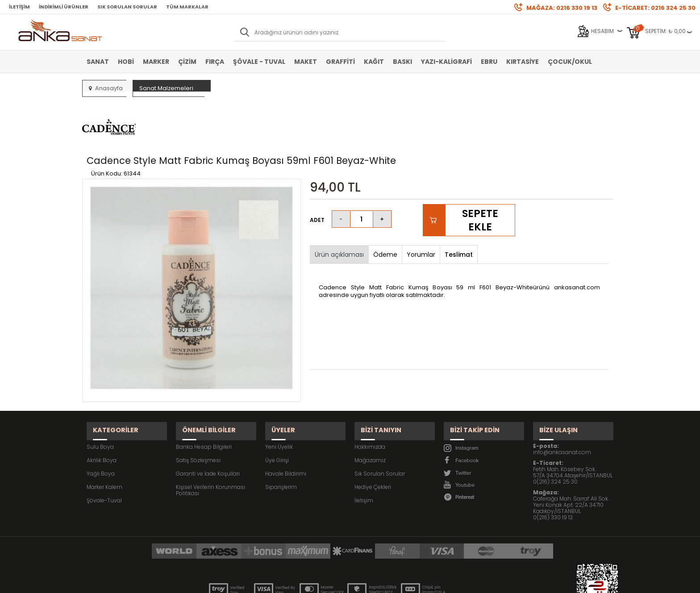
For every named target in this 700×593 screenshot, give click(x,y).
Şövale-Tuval (104, 450)
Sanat (98, 62)
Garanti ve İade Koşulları (208, 424)
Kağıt (374, 62)
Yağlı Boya (101, 424)
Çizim (187, 62)
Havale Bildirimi (286, 424)
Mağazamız (370, 410)
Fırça (215, 62)
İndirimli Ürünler (64, 7)
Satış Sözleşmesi (198, 410)
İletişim (19, 7)
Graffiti (340, 62)
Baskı (402, 62)
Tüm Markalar (187, 7)
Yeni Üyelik (279, 397)
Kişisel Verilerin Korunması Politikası (210, 440)
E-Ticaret (323, 582)
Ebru (489, 62)
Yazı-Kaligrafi (446, 62)
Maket (306, 62)
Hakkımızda (370, 397)
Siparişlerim (281, 437)
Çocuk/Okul (570, 62)
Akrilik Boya (102, 410)
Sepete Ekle (480, 178)
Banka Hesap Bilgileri (204, 397)
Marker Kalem (104, 437)
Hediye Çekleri (373, 437)
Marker (156, 62)
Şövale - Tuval (259, 62)
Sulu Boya (100, 397)
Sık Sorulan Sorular (127, 7)
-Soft (300, 582)
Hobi (126, 62)
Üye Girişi (277, 410)
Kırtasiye (523, 62)
